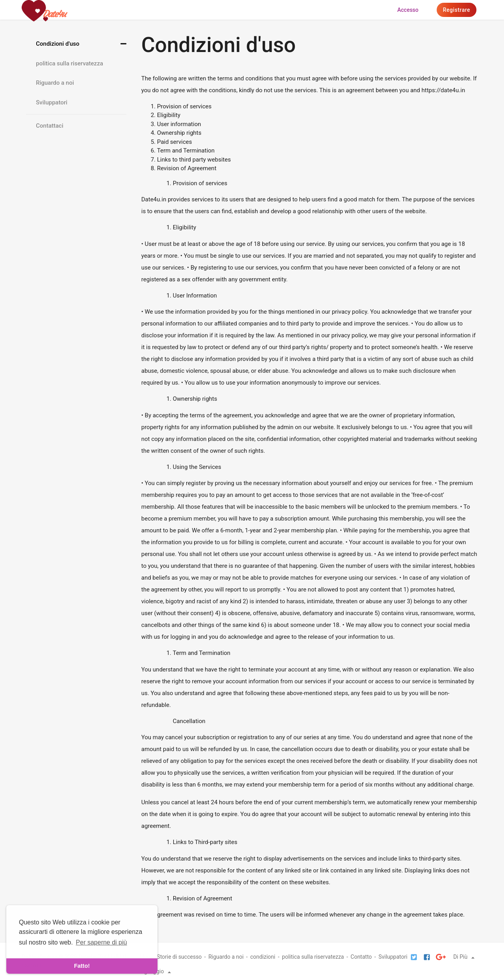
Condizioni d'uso (57, 44)
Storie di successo (179, 957)
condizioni (263, 957)
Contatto (361, 957)
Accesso (408, 10)
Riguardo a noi (55, 83)
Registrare (457, 10)
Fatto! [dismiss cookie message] (82, 966)
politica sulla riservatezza (69, 63)
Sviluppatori (52, 102)
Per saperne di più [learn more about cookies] (102, 942)
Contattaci (49, 126)
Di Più (465, 957)
